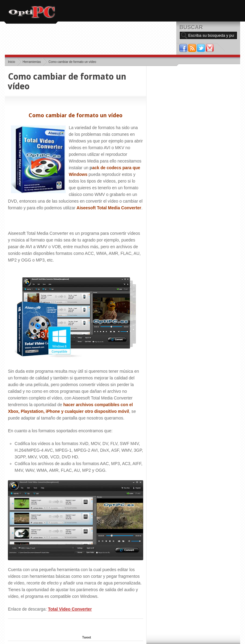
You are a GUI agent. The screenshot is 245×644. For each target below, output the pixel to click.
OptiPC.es (31, 12)
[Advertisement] (116, 39)
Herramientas (32, 62)
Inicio (11, 62)
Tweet (86, 637)
